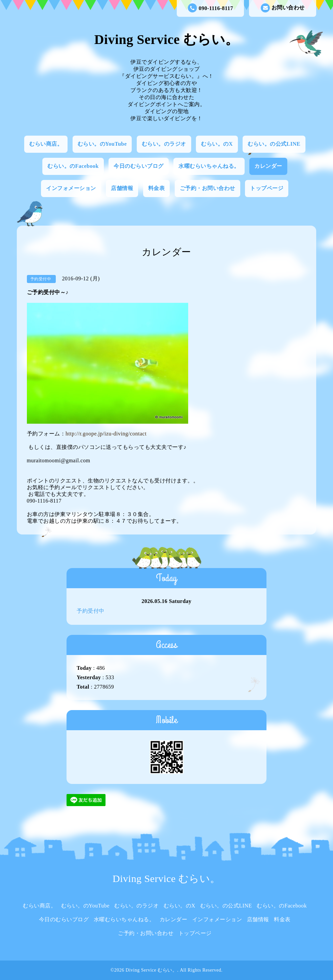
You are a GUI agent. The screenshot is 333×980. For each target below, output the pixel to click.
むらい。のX (217, 144)
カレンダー (268, 166)
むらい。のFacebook (73, 166)
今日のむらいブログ (139, 166)
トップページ (267, 188)
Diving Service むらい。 (166, 39)
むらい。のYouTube (102, 144)
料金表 (157, 188)
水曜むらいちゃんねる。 (209, 166)
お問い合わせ (283, 8)
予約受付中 (91, 611)
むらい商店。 (46, 144)
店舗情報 (122, 188)
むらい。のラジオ (164, 144)
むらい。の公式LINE (274, 144)
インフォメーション (71, 188)
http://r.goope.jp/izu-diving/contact (106, 434)
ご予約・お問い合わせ (207, 188)
